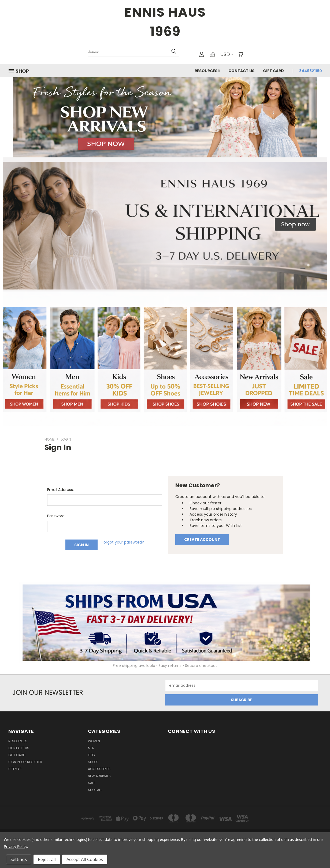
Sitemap (15, 769)
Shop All (95, 790)
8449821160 (311, 71)
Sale (92, 783)
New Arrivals (99, 776)
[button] (295, 224)
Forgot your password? (123, 542)
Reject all (47, 859)
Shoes (93, 762)
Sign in (14, 762)
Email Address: (60, 490)
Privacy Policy (15, 846)
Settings (19, 859)
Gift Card (273, 71)
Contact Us (241, 71)
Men (91, 748)
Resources (207, 71)
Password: (56, 516)
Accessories (99, 769)
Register (35, 762)
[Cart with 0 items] (240, 54)
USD (227, 54)
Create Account (202, 540)
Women (94, 741)
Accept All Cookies (85, 859)
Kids (91, 755)
